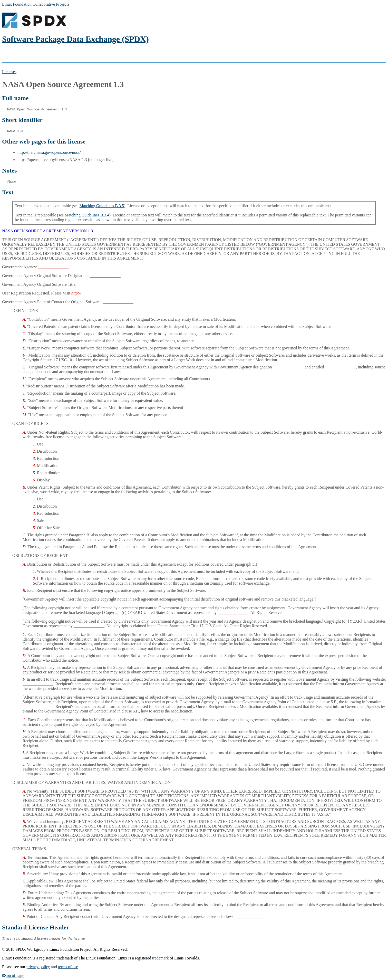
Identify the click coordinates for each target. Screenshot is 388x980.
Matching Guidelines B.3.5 (102, 206)
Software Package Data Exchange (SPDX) (75, 39)
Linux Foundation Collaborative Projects (36, 4)
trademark (161, 958)
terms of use (68, 967)
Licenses (9, 72)
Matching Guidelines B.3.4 (87, 215)
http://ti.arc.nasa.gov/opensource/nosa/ (49, 152)
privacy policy (38, 967)
